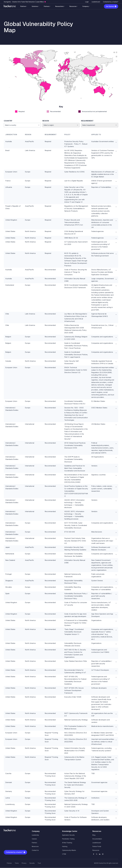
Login (87, 2)
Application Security (68, 835)
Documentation (97, 839)
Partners (47, 6)
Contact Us (35, 850)
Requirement (87, 121)
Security (32, 863)
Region (46, 121)
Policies (9, 863)
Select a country (11, 125)
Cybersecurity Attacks (69, 850)
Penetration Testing (68, 839)
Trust (39, 863)
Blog (94, 835)
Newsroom (35, 846)
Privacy (24, 863)
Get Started (110, 6)
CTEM (64, 854)
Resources (73, 6)
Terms (17, 863)
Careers (34, 839)
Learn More (40, 2)
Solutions (35, 6)
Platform (23, 6)
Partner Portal (97, 846)
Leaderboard (96, 2)
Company (85, 6)
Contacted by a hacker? (111, 2)
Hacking (65, 846)
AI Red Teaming (67, 843)
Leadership (35, 835)
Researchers (59, 6)
